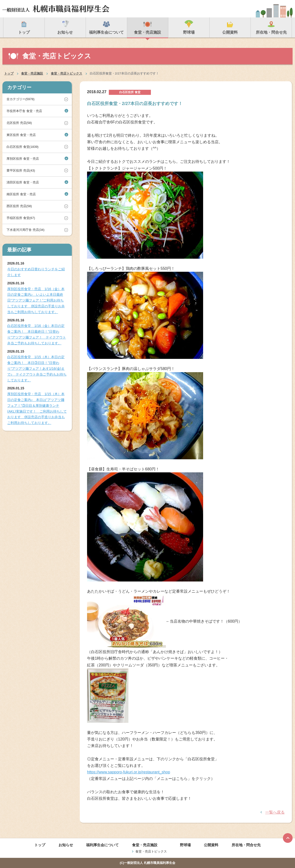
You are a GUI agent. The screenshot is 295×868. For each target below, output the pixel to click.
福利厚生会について (102, 845)
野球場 (185, 845)
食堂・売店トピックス (66, 73)
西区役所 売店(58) (19, 206)
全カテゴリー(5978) (21, 99)
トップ (9, 73)
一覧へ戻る (275, 812)
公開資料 (211, 845)
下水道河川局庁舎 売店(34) (26, 230)
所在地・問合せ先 (246, 845)
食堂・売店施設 (32, 73)
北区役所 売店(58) (19, 123)
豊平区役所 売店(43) (21, 170)
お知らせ (66, 845)
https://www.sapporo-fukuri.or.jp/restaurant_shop (129, 772)
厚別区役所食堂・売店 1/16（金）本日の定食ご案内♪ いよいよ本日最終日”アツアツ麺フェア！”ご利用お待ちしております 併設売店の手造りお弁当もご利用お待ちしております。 (36, 300)
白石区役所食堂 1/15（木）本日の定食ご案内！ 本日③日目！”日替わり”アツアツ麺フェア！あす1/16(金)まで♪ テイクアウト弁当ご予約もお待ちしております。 (37, 368)
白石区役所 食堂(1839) (22, 147)
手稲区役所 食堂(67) (21, 218)
